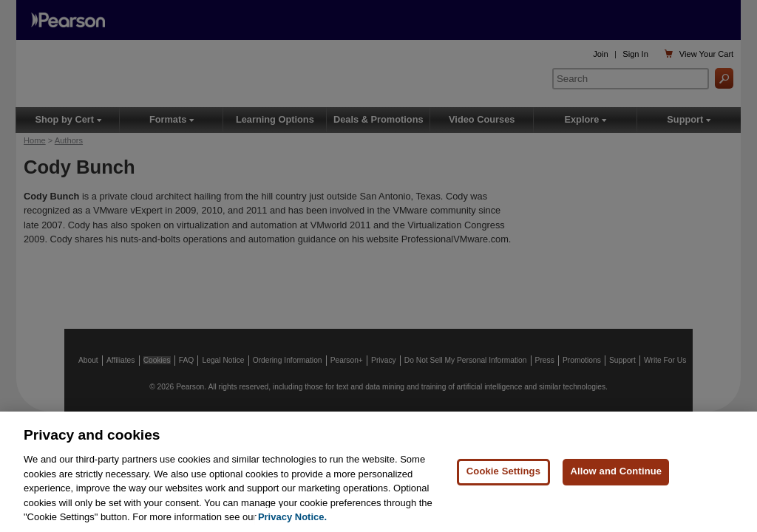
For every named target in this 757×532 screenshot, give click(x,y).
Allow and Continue (616, 471)
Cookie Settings (503, 471)
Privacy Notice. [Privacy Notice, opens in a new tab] (292, 517)
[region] (378, 472)
